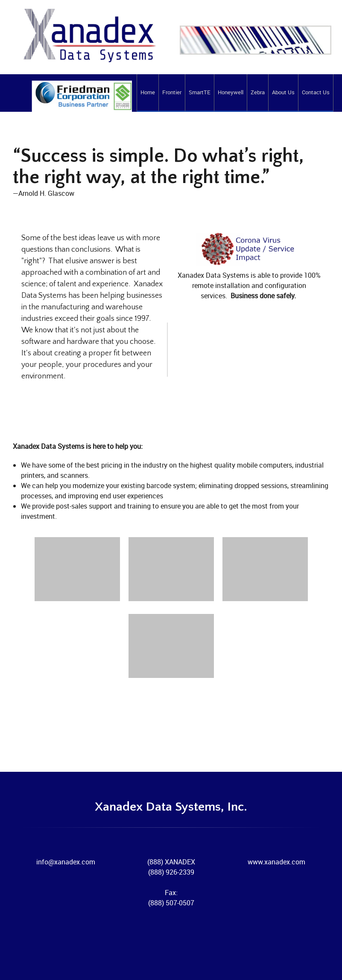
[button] (77, 571)
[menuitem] (148, 93)
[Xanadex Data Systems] (73, 104)
